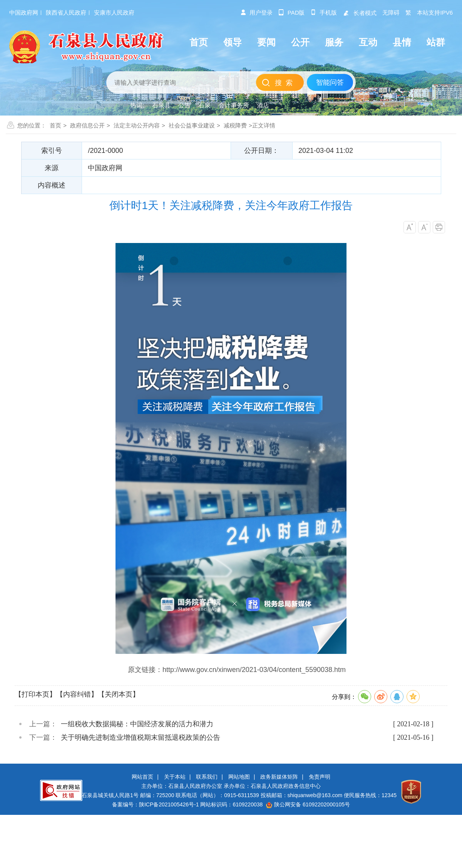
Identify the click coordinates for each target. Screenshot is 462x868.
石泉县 (161, 105)
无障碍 (391, 13)
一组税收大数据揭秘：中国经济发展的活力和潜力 (137, 724)
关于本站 (175, 777)
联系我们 (207, 777)
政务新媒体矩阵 (279, 777)
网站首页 (142, 777)
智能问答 (330, 82)
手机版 (324, 13)
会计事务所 (234, 105)
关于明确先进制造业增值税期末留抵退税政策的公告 (141, 737)
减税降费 (235, 125)
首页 (55, 125)
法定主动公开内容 (137, 125)
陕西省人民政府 (66, 13)
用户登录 (256, 13)
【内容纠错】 (77, 694)
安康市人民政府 (114, 13)
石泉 (204, 105)
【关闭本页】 (119, 694)
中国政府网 (24, 13)
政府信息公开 (87, 125)
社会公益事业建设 (192, 125)
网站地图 (239, 777)
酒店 (263, 105)
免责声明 (320, 777)
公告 (184, 105)
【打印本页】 (35, 694)
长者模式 (360, 13)
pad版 (292, 13)
